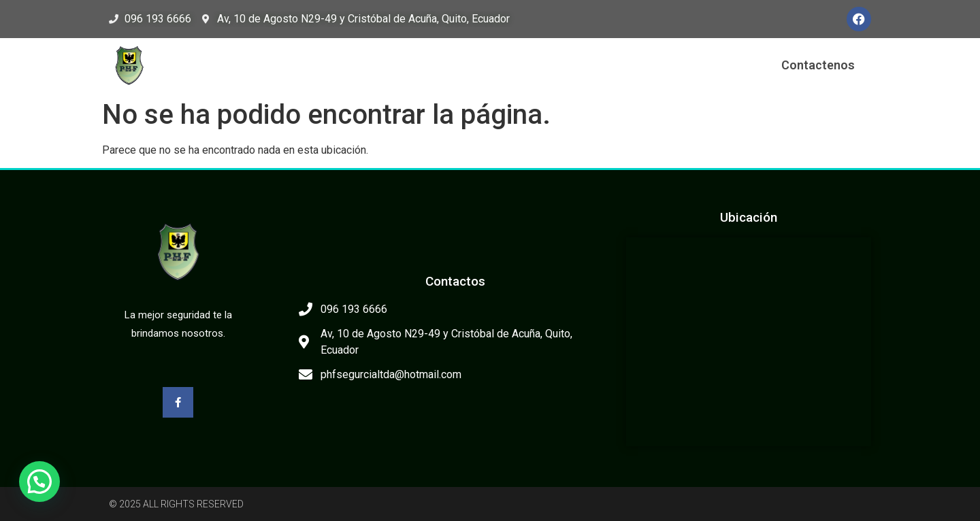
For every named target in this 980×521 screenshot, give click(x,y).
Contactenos (818, 65)
